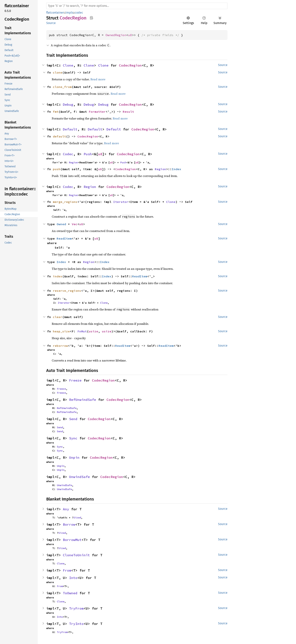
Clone (68, 65)
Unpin (74, 457)
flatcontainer (55, 13)
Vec (75, 224)
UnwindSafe (79, 477)
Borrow (69, 524)
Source (51, 23)
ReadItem (64, 238)
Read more (98, 79)
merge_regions (65, 202)
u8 (130, 35)
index (58, 276)
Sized (77, 518)
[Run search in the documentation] (137, 6)
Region (73, 162)
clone (58, 72)
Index (177, 169)
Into (73, 578)
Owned (61, 224)
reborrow (60, 346)
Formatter (97, 112)
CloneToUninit (76, 555)
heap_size (61, 331)
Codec (68, 154)
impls (69, 13)
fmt (56, 112)
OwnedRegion (116, 35)
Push (88, 154)
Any (66, 509)
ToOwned (70, 593)
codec (79, 13)
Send (73, 419)
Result (128, 112)
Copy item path (91, 18)
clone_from (62, 87)
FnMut (82, 331)
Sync (73, 438)
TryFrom (76, 608)
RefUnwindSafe (83, 400)
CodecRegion (130, 65)
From (67, 570)
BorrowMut (72, 540)
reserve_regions (67, 291)
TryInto (76, 624)
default (59, 136)
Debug (68, 104)
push (57, 169)
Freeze (75, 380)
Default (70, 129)
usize (93, 331)
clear (58, 317)
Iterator (121, 202)
